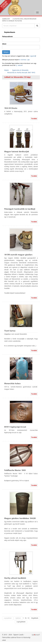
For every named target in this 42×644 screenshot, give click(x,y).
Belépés (6, 52)
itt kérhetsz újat (24, 60)
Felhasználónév (7, 37)
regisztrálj (33, 56)
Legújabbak (8, 618)
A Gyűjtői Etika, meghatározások (25, 19)
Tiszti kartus (10, 331)
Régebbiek (35, 618)
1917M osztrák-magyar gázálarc (18, 255)
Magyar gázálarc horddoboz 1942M (20, 518)
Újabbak (18, 618)
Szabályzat (6, 19)
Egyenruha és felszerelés (20, 70)
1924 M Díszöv (11, 108)
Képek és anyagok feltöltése (12, 21)
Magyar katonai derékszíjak (17, 152)
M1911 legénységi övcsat (15, 427)
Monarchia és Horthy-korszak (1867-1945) (21, 73)
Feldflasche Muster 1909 (15, 470)
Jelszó (4, 44)
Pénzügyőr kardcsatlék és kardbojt (20, 209)
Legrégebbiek (21, 622)
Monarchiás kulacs (12, 384)
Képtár (6, 70)
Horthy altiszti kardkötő (15, 578)
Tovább (34, 119)
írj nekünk (19, 65)
